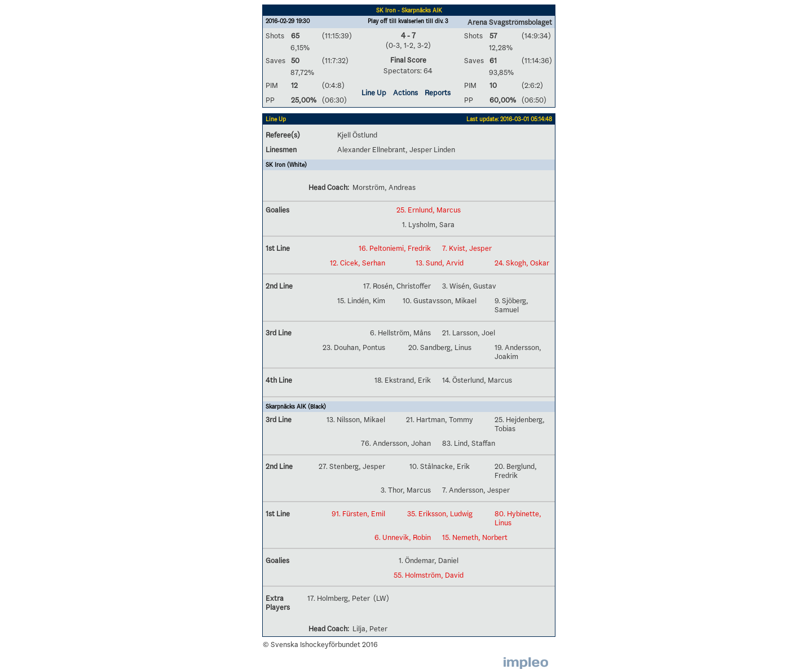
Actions (405, 92)
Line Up (374, 92)
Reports (438, 92)
